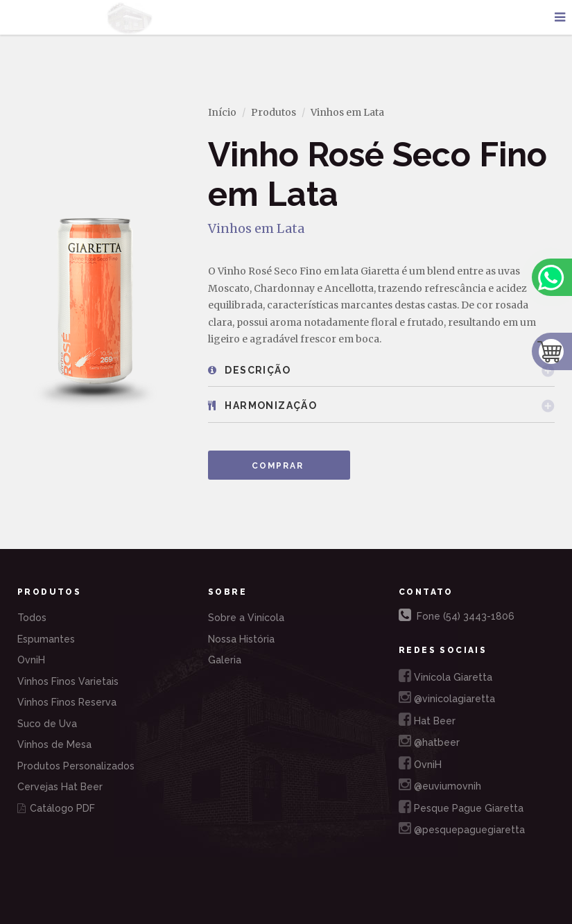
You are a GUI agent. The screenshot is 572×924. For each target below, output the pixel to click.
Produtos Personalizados (76, 766)
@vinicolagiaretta (447, 697)
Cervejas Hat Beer (60, 787)
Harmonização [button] (262, 406)
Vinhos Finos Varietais (68, 681)
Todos (32, 618)
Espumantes (46, 639)
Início (222, 112)
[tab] (381, 371)
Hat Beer (427, 719)
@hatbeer (429, 741)
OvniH (31, 660)
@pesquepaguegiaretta (462, 828)
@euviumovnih (440, 784)
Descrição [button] (249, 370)
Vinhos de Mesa (54, 744)
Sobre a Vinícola (246, 618)
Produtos (274, 112)
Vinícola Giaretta (445, 675)
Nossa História (241, 639)
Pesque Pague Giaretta (461, 807)
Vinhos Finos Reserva (67, 702)
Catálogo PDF (56, 808)
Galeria (225, 660)
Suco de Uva (47, 724)
